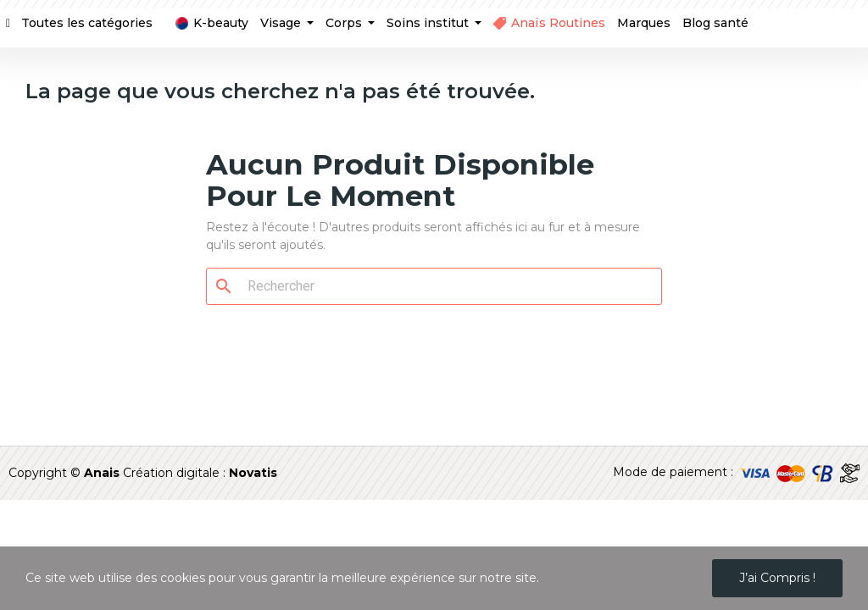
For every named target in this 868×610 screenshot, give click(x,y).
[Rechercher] (444, 286)
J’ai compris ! (777, 578)
